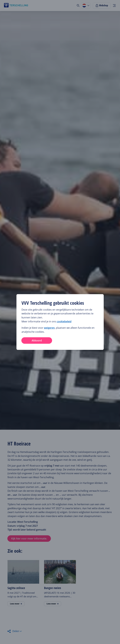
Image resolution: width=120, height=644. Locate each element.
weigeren (49, 328)
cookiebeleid (64, 321)
